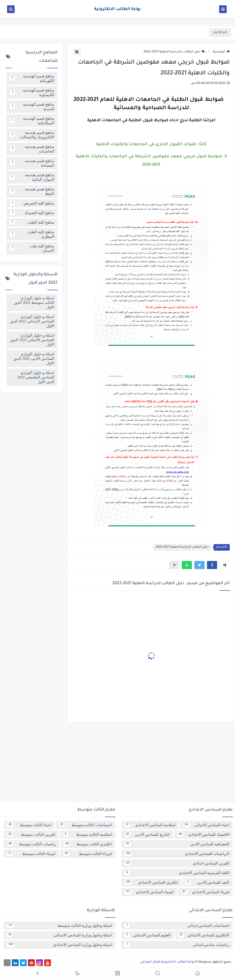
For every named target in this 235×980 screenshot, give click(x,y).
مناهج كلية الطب (32, 222)
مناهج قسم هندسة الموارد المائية (32, 177)
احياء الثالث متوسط (29, 825)
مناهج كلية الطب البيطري (32, 234)
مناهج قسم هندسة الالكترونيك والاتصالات (32, 135)
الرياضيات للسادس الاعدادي (177, 854)
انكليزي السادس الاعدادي (151, 882)
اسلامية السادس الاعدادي (150, 825)
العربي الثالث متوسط (31, 835)
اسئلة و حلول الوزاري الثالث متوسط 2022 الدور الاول (34, 303)
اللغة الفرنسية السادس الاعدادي (177, 873)
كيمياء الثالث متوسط (31, 854)
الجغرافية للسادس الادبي (177, 844)
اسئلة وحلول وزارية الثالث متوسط (59, 926)
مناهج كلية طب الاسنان (32, 248)
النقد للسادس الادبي (208, 882)
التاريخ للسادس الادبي (147, 835)
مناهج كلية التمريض (32, 203)
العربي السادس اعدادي (177, 863)
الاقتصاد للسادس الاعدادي (203, 835)
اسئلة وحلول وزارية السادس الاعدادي (59, 945)
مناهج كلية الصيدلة (32, 213)
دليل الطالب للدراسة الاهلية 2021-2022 (174, 52)
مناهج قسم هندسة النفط (32, 191)
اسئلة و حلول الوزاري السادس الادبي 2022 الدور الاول (34, 359)
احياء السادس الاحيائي (206, 825)
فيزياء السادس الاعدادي (205, 892)
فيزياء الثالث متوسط (87, 854)
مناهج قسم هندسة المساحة (32, 163)
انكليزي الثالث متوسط (88, 844)
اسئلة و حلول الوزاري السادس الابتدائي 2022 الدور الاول (32, 321)
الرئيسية (221, 52)
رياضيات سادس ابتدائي (177, 945)
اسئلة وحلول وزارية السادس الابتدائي (59, 935)
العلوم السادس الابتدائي (148, 935)
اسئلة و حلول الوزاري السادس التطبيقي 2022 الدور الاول (36, 377)
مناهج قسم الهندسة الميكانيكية (32, 121)
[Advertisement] (117, 764)
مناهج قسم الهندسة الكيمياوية (32, 93)
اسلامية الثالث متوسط (87, 835)
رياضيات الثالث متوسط (32, 844)
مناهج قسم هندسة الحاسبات (32, 149)
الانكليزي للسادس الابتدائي (204, 935)
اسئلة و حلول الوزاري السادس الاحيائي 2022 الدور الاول (32, 340)
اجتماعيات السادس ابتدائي (177, 926)
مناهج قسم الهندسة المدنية (32, 107)
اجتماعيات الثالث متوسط (85, 825)
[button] (212, 565)
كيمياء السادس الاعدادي (149, 892)
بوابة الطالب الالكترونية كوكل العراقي (167, 962)
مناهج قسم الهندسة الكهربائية (32, 78)
